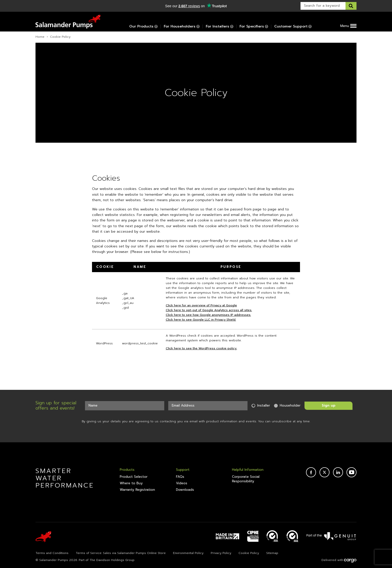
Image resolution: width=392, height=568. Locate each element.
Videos (182, 483)
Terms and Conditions (52, 553)
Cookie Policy (249, 553)
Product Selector (134, 477)
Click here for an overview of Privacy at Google (201, 305)
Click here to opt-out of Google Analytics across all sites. (209, 310)
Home (40, 37)
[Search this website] (351, 6)
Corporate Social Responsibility (246, 479)
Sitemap (272, 553)
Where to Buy (131, 483)
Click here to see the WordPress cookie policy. (201, 348)
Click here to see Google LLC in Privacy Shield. (201, 320)
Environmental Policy (188, 553)
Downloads (185, 490)
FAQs (180, 477)
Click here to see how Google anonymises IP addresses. (208, 315)
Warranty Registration (137, 490)
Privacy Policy (221, 553)
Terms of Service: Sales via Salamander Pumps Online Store (121, 553)
